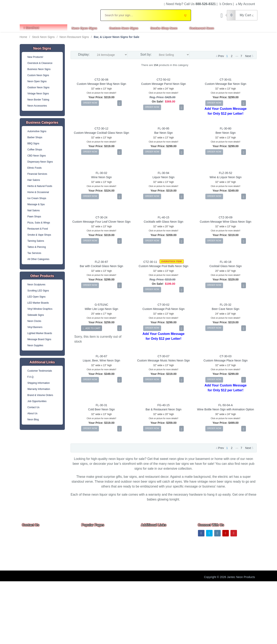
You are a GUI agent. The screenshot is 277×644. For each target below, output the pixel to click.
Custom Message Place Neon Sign (225, 360)
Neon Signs (42, 48)
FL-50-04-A (225, 405)
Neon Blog (33, 420)
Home (23, 37)
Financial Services (37, 174)
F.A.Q (85, 561)
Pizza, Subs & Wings (39, 223)
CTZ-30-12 (101, 128)
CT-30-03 (226, 356)
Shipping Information (39, 383)
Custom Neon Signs (124, 28)
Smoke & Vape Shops (39, 235)
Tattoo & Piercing (37, 247)
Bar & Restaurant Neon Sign (163, 409)
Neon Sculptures (36, 285)
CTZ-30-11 (150, 262)
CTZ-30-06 (101, 80)
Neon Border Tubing (38, 100)
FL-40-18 (225, 262)
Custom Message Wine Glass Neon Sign (226, 222)
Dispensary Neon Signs (40, 162)
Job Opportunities (37, 401)
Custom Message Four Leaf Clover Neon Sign (101, 222)
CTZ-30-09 (226, 217)
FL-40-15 (163, 217)
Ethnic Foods (35, 168)
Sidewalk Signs (36, 315)
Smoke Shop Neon (164, 28)
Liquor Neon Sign (163, 177)
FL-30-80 (225, 128)
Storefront (32, 28)
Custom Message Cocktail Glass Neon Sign (101, 133)
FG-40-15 (164, 405)
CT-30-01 (226, 80)
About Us (32, 413)
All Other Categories (38, 259)
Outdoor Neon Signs (39, 87)
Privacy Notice (150, 550)
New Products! (35, 57)
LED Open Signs (36, 297)
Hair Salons (34, 180)
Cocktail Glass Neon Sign (225, 266)
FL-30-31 (102, 405)
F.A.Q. (31, 377)
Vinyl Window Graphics (40, 309)
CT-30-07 (163, 356)
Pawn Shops (34, 217)
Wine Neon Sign (102, 177)
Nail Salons (34, 210)
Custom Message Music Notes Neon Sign (163, 360)
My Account (245, 4)
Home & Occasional (38, 192)
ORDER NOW (90, 103)
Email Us (30, 546)
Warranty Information (39, 389)
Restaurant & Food (38, 229)
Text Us (27, 556)
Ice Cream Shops (37, 198)
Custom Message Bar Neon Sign (226, 84)
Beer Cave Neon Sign (225, 309)
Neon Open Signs (84, 28)
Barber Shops (35, 137)
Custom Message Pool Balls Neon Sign (163, 266)
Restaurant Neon (202, 28)
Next (249, 56)
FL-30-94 (163, 173)
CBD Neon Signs (37, 156)
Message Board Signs (39, 339)
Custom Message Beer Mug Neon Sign (102, 84)
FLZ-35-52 (225, 173)
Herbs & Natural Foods (40, 186)
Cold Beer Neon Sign (101, 409)
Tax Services (34, 253)
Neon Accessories (37, 106)
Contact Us (33, 407)
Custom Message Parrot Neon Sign (163, 84)
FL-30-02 (102, 173)
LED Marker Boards (38, 303)
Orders (226, 4)
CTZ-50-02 (164, 80)
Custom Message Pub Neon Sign (163, 309)
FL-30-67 (102, 356)
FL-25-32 (225, 305)
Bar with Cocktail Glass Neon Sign (102, 266)
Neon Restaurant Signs (74, 37)
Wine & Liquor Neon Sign (225, 177)
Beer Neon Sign (225, 133)
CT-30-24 (101, 217)
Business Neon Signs (39, 69)
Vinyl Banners (35, 327)
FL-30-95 (163, 128)
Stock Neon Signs (43, 37)
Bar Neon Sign (163, 133)
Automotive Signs (37, 131)
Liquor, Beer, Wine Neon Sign (101, 360)
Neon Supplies (35, 345)
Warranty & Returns (153, 561)
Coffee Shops (35, 150)
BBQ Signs (33, 143)
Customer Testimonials (40, 371)
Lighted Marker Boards (40, 333)
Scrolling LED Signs (38, 291)
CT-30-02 (163, 305)
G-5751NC (102, 305)
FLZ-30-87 (101, 262)
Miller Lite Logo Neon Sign (101, 309)
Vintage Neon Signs (38, 94)
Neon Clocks (34, 321)
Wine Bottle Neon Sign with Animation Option (226, 409)
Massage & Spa (36, 204)
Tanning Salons (36, 241)
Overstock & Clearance (40, 63)
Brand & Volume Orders (40, 395)
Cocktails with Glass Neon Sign (163, 222)
